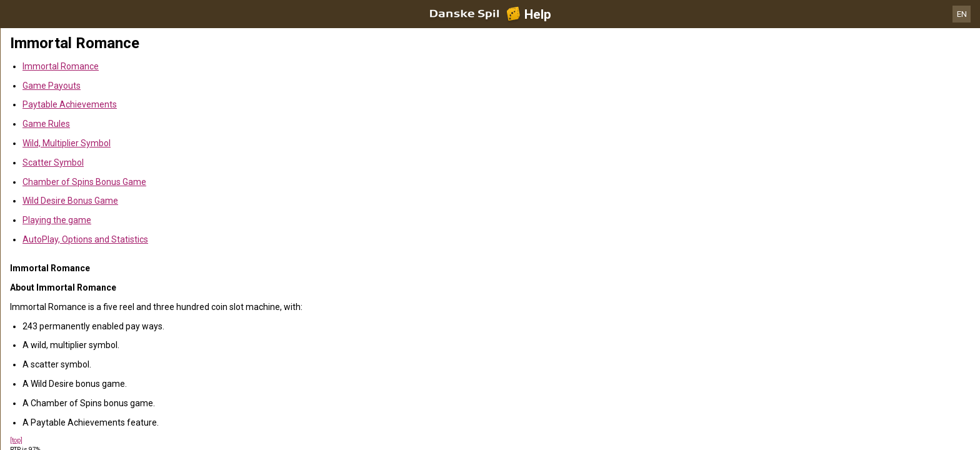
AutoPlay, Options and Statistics (85, 239)
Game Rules (46, 124)
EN (962, 14)
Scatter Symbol (53, 162)
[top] (16, 440)
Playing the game (57, 220)
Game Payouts (52, 86)
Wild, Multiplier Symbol (67, 143)
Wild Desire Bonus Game (70, 201)
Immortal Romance (61, 66)
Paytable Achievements (70, 104)
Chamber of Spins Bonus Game (84, 182)
